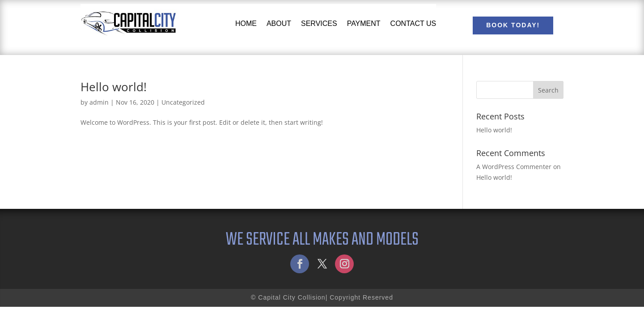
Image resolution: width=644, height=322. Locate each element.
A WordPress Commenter (514, 167)
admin (99, 102)
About (279, 23)
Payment (364, 23)
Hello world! (114, 87)
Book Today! (513, 25)
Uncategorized (183, 102)
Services (319, 23)
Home (246, 23)
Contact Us (413, 23)
